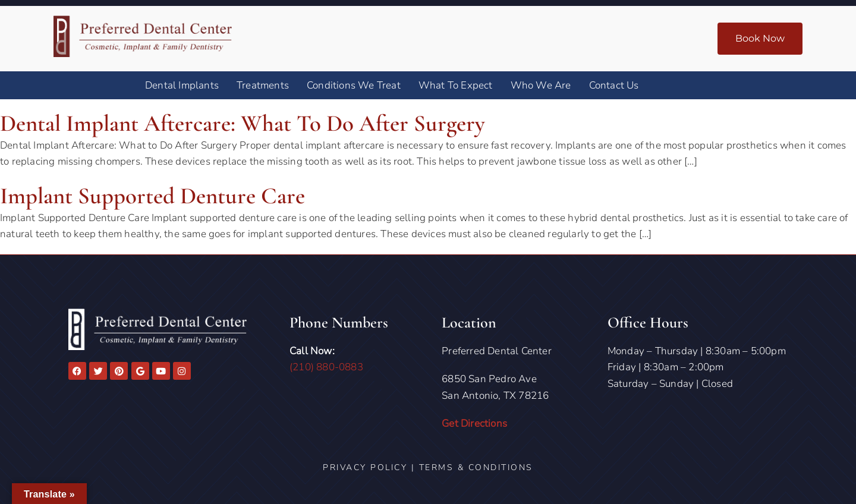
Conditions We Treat (354, 85)
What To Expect (456, 85)
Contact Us (614, 85)
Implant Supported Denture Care (156, 196)
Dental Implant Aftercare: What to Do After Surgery (249, 123)
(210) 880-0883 (326, 367)
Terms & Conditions (476, 467)
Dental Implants (182, 85)
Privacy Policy (365, 467)
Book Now (760, 38)
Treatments (263, 85)
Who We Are (541, 85)
